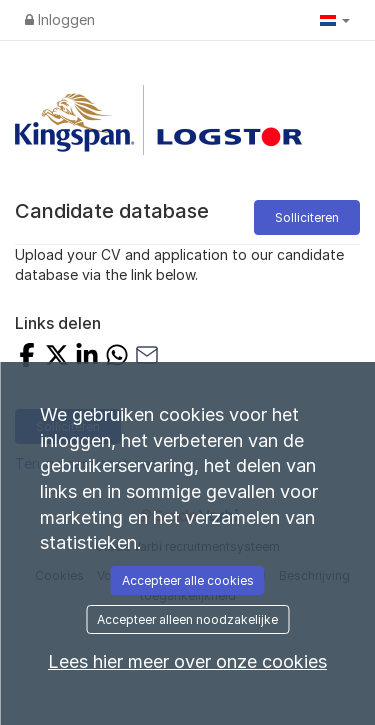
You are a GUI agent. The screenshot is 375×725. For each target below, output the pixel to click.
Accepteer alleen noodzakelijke (187, 619)
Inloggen (60, 19)
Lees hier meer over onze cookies (187, 661)
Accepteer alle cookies (188, 580)
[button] (335, 20)
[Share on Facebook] (27, 357)
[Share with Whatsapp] (117, 357)
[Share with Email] (147, 357)
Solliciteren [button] (307, 217)
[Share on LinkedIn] (87, 357)
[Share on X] (57, 357)
